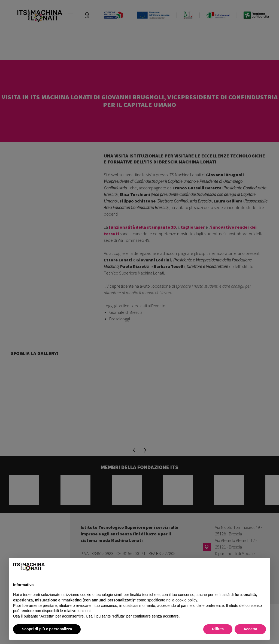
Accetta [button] (250, 629)
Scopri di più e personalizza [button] (47, 629)
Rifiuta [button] (218, 629)
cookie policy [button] (186, 600)
